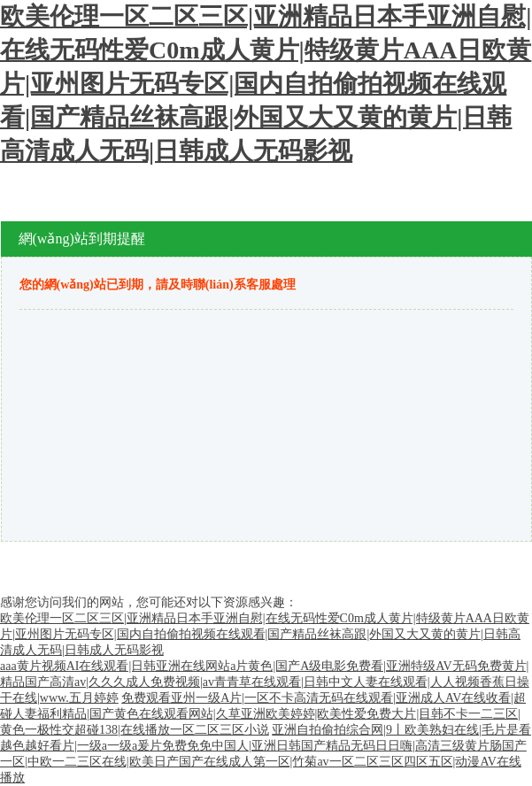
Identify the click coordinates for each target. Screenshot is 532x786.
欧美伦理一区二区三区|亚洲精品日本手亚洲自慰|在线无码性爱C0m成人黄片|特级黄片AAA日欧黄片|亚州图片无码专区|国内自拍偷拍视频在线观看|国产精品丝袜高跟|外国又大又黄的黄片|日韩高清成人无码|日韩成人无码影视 (266, 84)
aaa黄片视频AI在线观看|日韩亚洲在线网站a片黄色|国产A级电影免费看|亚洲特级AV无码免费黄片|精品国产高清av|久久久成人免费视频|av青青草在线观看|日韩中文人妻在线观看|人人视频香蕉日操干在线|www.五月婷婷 (265, 682)
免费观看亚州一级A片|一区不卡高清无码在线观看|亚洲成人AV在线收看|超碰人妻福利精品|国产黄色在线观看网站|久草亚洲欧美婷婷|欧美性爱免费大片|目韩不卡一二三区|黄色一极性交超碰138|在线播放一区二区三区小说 (263, 714)
